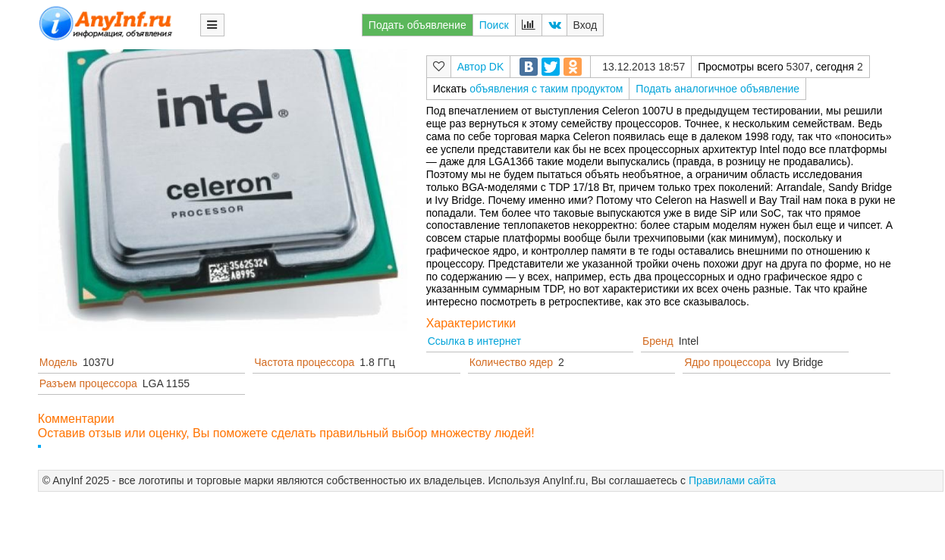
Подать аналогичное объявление (717, 89)
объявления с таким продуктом (546, 89)
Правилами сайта (732, 480)
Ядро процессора (727, 362)
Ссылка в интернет (475, 341)
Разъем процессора (88, 383)
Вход (586, 25)
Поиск (494, 25)
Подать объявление (418, 25)
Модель (58, 362)
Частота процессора (304, 362)
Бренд (658, 341)
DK (496, 67)
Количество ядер (511, 362)
